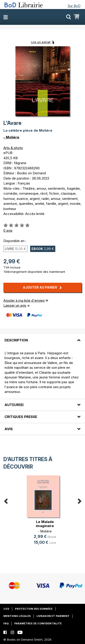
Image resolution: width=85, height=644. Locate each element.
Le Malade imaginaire (45, 524)
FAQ (6, 623)
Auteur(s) (14, 405)
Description (16, 340)
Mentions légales (17, 616)
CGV (6, 609)
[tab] (42, 337)
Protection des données (34, 609)
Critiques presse (21, 417)
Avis (9, 429)
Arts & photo (13, 148)
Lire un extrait (41, 42)
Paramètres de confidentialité (38, 623)
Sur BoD (74, 6)
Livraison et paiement (53, 616)
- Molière (11, 137)
